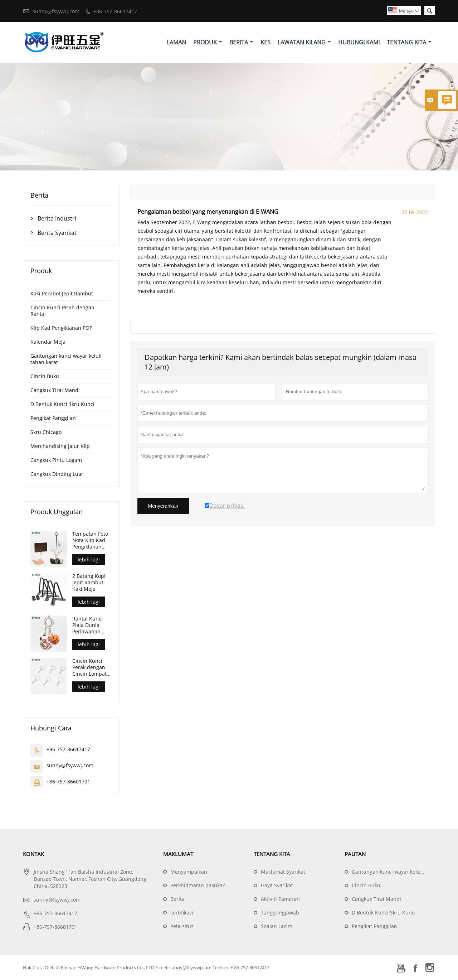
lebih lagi (89, 559)
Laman (176, 42)
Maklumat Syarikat (283, 872)
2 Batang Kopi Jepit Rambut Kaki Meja (89, 583)
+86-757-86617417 (115, 11)
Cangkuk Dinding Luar (57, 474)
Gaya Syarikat (277, 885)
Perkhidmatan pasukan (198, 885)
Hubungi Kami (359, 42)
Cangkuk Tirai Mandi (55, 390)
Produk (208, 42)
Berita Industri (57, 218)
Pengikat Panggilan (53, 418)
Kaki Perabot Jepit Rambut (62, 293)
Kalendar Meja (48, 342)
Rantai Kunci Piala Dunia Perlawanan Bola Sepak (87, 625)
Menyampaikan (189, 872)
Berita (241, 42)
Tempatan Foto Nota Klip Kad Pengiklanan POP (90, 540)
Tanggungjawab (280, 913)
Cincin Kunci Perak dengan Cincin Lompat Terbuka (89, 667)
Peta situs (182, 926)
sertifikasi (182, 913)
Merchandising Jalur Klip (60, 446)
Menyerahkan (163, 506)
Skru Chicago (46, 432)
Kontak (33, 854)
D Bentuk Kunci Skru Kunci (62, 404)
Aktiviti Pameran (280, 899)
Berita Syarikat (57, 233)
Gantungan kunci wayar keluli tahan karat (66, 359)
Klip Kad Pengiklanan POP (61, 328)
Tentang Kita (409, 42)
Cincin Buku (45, 376)
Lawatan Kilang (304, 42)
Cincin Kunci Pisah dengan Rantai (62, 311)
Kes (265, 42)
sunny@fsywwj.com (56, 11)
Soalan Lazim (277, 926)
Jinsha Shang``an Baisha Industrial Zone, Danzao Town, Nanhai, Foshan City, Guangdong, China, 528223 (91, 879)
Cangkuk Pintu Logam (56, 460)
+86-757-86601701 (68, 781)
